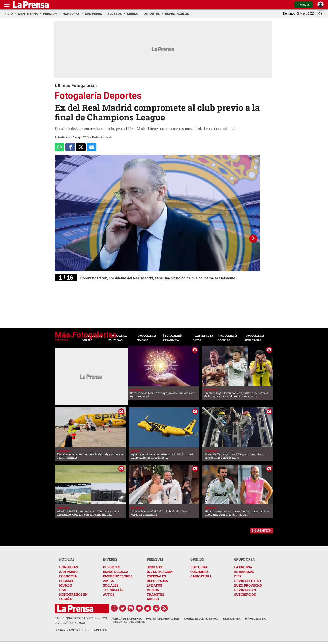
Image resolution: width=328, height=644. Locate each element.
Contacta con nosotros (201, 619)
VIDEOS (153, 590)
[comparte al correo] (92, 147)
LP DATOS (154, 585)
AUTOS (109, 594)
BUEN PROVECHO (248, 585)
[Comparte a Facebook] (70, 147)
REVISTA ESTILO (247, 581)
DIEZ (238, 576)
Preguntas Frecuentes (128, 622)
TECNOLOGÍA (113, 590)
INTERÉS (110, 559)
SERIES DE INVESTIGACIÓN (160, 569)
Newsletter (232, 619)
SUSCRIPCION (245, 594)
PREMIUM (155, 559)
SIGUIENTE (260, 530)
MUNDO (66, 585)
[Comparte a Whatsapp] (59, 147)
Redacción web (102, 137)
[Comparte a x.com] (81, 147)
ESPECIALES (156, 576)
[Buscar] (321, 14)
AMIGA (108, 581)
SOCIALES (111, 585)
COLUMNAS (200, 572)
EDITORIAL (199, 567)
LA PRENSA (243, 567)
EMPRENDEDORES (118, 576)
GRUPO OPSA (244, 559)
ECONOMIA (68, 576)
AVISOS (153, 599)
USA (63, 590)
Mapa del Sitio (256, 619)
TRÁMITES (155, 594)
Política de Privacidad (163, 619)
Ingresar (304, 5)
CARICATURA (201, 576)
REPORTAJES (157, 581)
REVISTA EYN (245, 590)
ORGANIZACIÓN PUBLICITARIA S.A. (81, 630)
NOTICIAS (67, 559)
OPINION (197, 559)
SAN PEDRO (68, 572)
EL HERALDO (244, 572)
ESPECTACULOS (116, 572)
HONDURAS (69, 567)
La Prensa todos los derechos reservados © (81, 620)
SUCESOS (67, 581)
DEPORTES (112, 567)
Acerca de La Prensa (127, 619)
